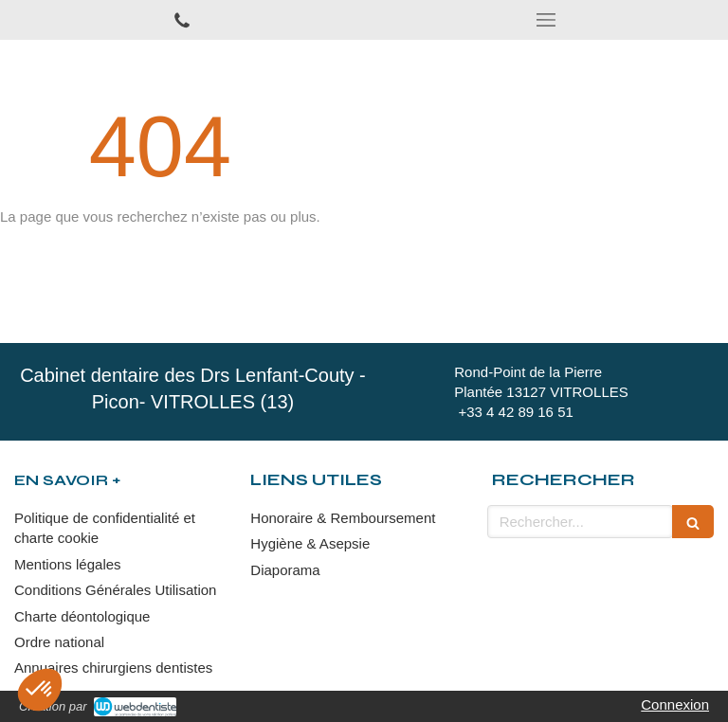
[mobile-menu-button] (546, 20)
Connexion (675, 704)
